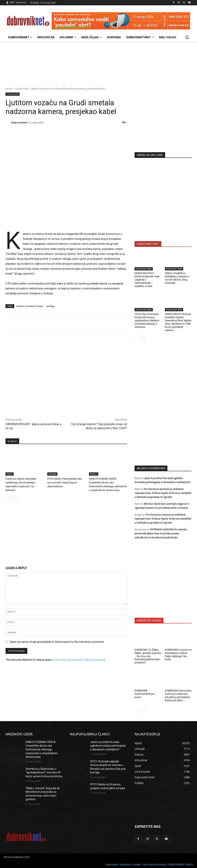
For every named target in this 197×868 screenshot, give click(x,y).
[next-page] (14, 498)
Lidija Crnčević (19, 122)
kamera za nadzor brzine (30, 306)
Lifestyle (52, 474)
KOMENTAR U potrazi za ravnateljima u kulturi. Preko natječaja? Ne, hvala (178, 655)
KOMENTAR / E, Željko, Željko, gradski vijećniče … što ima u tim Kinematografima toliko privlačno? (148, 656)
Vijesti (10, 474)
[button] (187, 37)
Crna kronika (21, 89)
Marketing (125, 864)
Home (9, 89)
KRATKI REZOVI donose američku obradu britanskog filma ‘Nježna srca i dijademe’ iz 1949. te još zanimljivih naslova (178, 322)
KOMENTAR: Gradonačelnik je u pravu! (145, 694)
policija (50, 306)
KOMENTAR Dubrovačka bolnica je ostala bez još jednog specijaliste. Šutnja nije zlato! (178, 695)
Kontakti (137, 864)
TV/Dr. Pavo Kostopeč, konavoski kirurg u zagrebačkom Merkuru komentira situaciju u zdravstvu (147, 320)
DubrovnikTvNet (144, 269)
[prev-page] (8, 498)
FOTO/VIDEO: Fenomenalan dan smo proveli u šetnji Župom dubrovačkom (65, 483)
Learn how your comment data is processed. (79, 660)
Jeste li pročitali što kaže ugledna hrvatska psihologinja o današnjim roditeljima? (108, 746)
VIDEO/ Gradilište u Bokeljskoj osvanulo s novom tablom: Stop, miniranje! (177, 278)
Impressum (112, 864)
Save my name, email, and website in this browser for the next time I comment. (57, 642)
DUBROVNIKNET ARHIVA (180, 864)
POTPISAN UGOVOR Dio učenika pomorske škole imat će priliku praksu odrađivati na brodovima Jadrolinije (161, 533)
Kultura (94, 474)
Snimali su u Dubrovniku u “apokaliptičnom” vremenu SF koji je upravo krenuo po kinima (44, 773)
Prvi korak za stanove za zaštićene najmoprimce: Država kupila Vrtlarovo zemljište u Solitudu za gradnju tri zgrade (163, 493)
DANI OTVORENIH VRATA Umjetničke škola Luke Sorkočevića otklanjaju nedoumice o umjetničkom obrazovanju (42, 749)
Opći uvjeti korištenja (154, 864)
